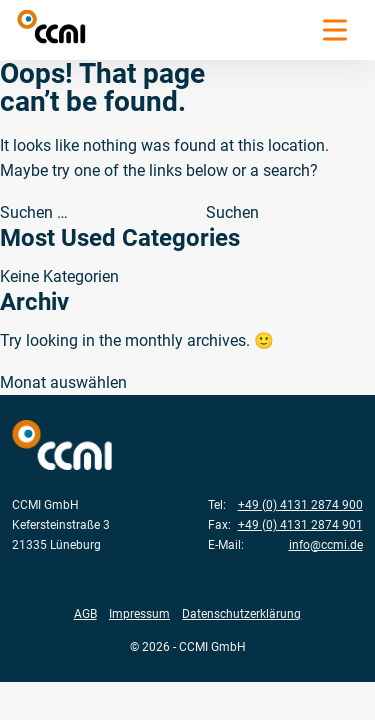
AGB (85, 613)
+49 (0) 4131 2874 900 (300, 504)
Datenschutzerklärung (241, 613)
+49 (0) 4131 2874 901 (300, 524)
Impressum (139, 613)
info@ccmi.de (326, 544)
